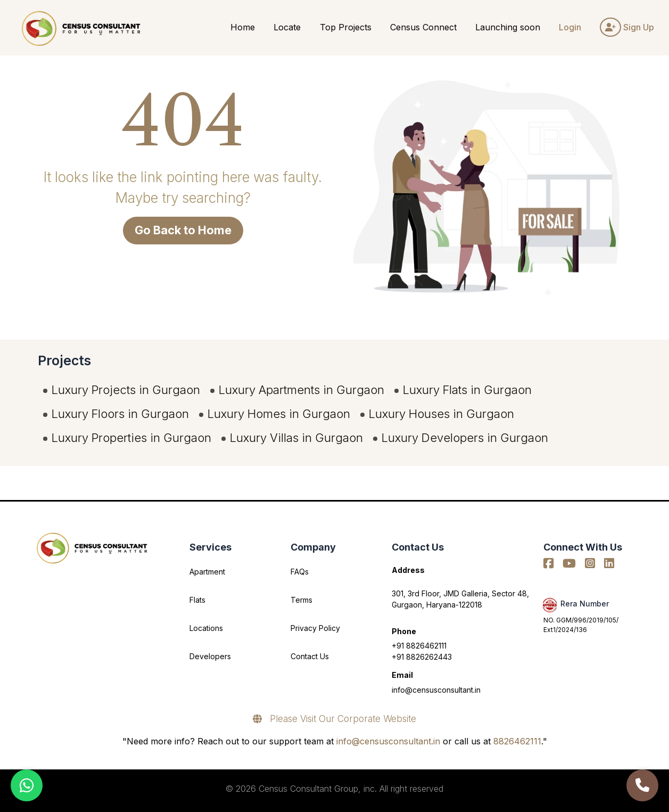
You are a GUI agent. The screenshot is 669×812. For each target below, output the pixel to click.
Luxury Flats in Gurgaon (467, 390)
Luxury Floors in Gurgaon (120, 414)
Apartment (207, 572)
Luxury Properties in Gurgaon (131, 438)
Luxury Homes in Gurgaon (279, 414)
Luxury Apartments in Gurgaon (302, 390)
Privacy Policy (315, 628)
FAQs (300, 572)
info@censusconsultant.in (436, 690)
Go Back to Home (183, 230)
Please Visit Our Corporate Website (334, 719)
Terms (302, 600)
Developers (210, 656)
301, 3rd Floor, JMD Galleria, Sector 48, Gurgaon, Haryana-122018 (460, 599)
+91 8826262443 (422, 657)
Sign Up (627, 27)
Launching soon (508, 27)
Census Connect (423, 27)
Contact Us (310, 656)
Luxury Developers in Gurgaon (465, 438)
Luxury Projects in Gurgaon (126, 390)
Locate (287, 27)
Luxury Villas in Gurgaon (296, 438)
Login (570, 27)
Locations (206, 628)
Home (243, 27)
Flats (197, 600)
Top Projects (346, 27)
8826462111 (517, 741)
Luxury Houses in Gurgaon (441, 414)
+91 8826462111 (419, 646)
